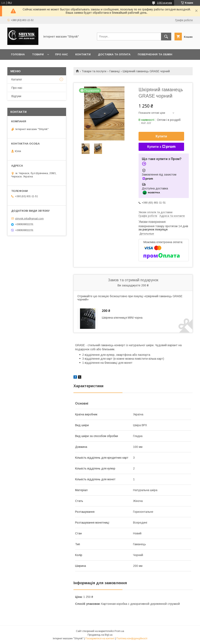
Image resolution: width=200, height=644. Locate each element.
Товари (38, 54)
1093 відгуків (164, 3)
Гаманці (115, 71)
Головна (18, 54)
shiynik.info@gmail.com (29, 219)
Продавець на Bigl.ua (100, 635)
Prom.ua (119, 631)
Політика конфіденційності (132, 638)
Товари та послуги (94, 71)
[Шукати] (166, 37)
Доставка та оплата (114, 54)
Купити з (161, 147)
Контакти (83, 54)
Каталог (17, 79)
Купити (161, 136)
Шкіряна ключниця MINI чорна (122, 318)
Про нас (62, 54)
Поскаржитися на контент (100, 638)
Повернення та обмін (155, 54)
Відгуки (16, 96)
